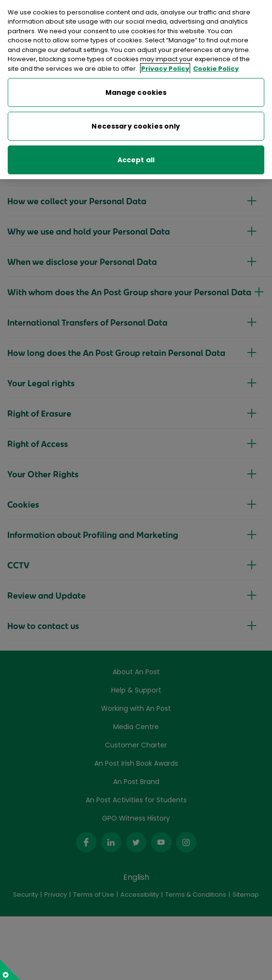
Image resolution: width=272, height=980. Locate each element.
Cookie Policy (216, 62)
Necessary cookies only (136, 120)
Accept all (136, 154)
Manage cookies (136, 86)
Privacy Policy (165, 62)
